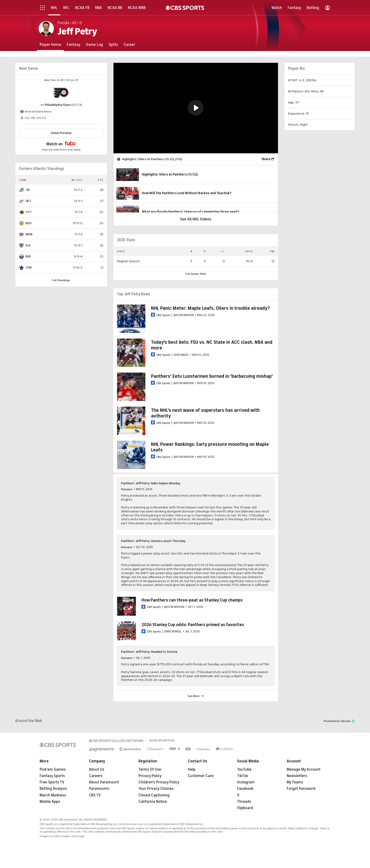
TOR (29, 268)
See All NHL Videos (196, 219)
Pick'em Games (53, 769)
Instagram (246, 782)
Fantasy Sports (52, 776)
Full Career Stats (196, 274)
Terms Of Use (150, 769)
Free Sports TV (52, 782)
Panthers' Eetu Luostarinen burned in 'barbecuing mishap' (212, 376)
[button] (196, 108)
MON (29, 234)
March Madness (53, 795)
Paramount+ (99, 789)
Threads (244, 802)
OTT (29, 212)
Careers (96, 776)
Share (266, 159)
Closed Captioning (154, 795)
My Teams (295, 782)
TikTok (243, 776)
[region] (196, 108)
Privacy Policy (150, 776)
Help (192, 769)
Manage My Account (304, 769)
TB (28, 190)
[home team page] (61, 93)
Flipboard (245, 808)
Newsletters (297, 776)
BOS (29, 223)
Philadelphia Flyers (58, 105)
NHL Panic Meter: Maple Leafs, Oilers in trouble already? (210, 308)
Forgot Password (301, 789)
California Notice (153, 802)
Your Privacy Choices (156, 789)
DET (28, 201)
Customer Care (201, 776)
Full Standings (61, 280)
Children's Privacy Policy (159, 782)
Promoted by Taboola (339, 721)
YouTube (244, 769)
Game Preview (61, 133)
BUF (28, 256)
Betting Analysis (53, 789)
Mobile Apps (50, 802)
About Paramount (104, 782)
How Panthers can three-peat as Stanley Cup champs (192, 600)
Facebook (245, 789)
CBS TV (95, 795)
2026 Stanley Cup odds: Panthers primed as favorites (193, 625)
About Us (97, 769)
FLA (28, 245)
